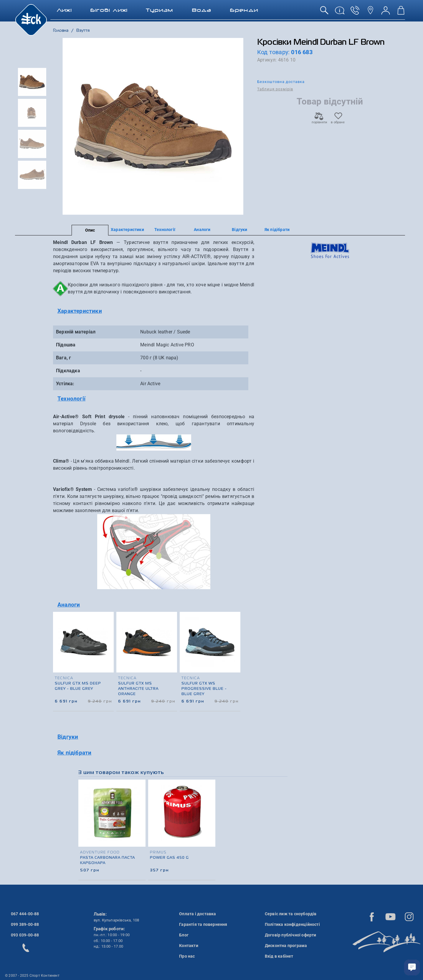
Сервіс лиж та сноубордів (291, 914)
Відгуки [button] (68, 737)
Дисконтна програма (286, 946)
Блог (184, 935)
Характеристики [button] (80, 311)
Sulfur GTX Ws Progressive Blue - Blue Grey (204, 689)
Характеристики (127, 230)
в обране (338, 121)
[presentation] (236, 652)
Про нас (187, 956)
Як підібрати (277, 230)
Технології (165, 230)
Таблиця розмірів (275, 89)
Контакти (189, 946)
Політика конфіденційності (292, 924)
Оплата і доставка (198, 914)
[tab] (154, 311)
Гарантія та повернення (203, 924)
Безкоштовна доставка (281, 82)
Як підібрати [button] (74, 753)
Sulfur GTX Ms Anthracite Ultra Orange (138, 689)
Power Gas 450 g (169, 858)
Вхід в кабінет (279, 956)
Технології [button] (71, 399)
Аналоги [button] (69, 605)
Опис (90, 230)
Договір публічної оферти (291, 935)
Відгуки (239, 230)
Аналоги (202, 230)
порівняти (319, 121)
